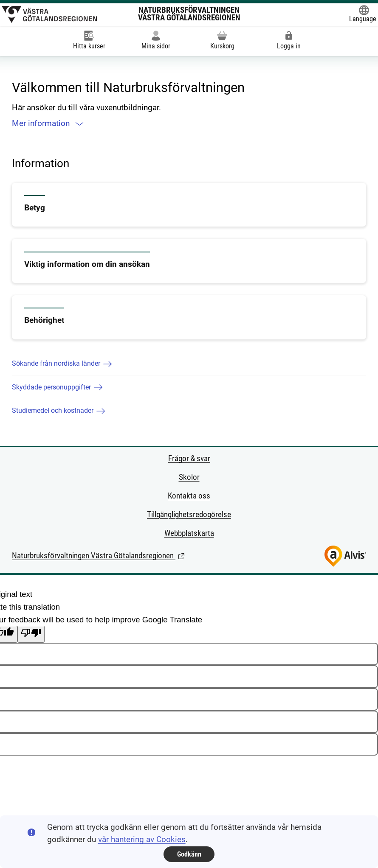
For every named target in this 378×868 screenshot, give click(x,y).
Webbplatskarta (189, 533)
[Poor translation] (31, 634)
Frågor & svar (189, 459)
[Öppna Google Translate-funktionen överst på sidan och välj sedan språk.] (363, 14)
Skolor (189, 477)
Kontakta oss (189, 496)
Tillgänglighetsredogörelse (189, 515)
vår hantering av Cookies (142, 840)
